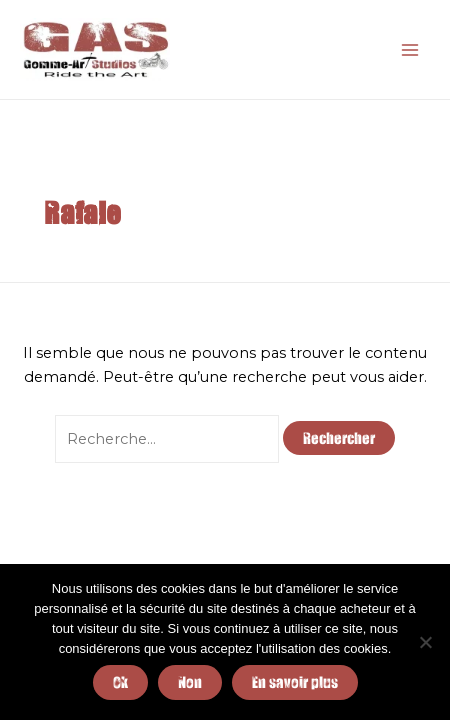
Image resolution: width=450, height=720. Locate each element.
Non (190, 682)
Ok (120, 682)
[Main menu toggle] (410, 49)
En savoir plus (295, 682)
